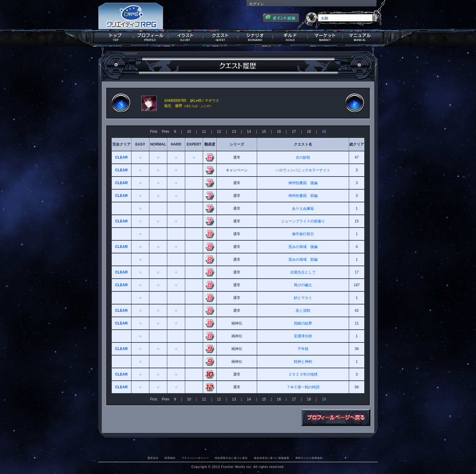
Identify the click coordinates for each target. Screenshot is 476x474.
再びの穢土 (303, 285)
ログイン (257, 4)
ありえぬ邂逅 (303, 208)
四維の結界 (303, 323)
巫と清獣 (303, 311)
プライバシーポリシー (195, 458)
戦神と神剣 (303, 362)
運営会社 (153, 458)
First (154, 132)
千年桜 (303, 349)
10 (189, 132)
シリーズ (237, 144)
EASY (140, 144)
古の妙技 (303, 157)
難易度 (210, 144)
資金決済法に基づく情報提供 (272, 458)
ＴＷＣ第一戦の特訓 (303, 387)
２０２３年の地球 (303, 374)
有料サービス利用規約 (309, 458)
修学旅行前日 (303, 234)
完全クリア (121, 144)
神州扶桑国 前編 (303, 196)
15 (264, 132)
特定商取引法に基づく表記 (231, 458)
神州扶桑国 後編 (303, 183)
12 (219, 132)
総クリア (357, 144)
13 (234, 132)
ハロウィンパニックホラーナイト (303, 170)
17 (294, 132)
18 (309, 132)
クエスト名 (303, 144)
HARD (176, 144)
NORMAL (158, 144)
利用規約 (170, 458)
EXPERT (194, 144)
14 (249, 132)
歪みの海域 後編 (303, 247)
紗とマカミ (303, 298)
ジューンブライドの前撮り (303, 221)
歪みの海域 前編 (303, 259)
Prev (166, 132)
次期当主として (303, 272)
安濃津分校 (303, 336)
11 (204, 132)
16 (279, 132)
